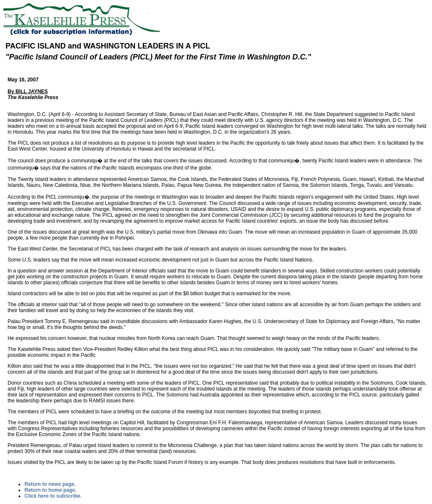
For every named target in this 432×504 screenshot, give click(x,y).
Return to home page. (50, 490)
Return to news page (49, 484)
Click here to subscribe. (53, 496)
